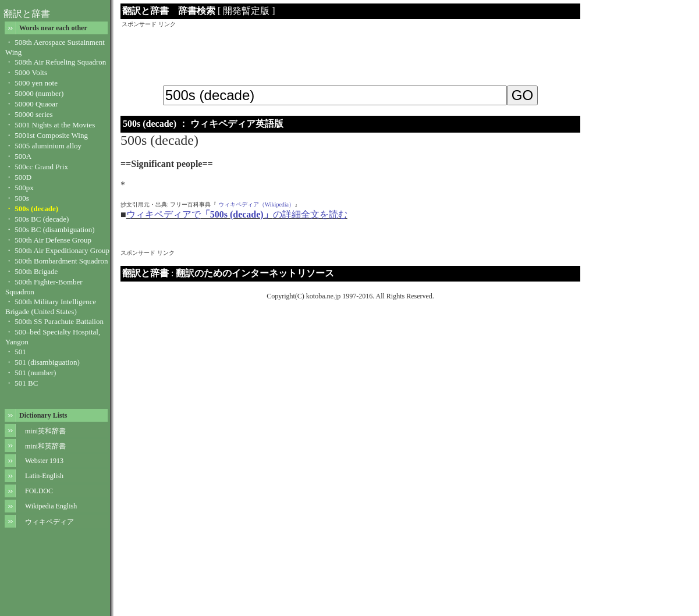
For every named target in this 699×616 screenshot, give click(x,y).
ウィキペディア (49, 522)
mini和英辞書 (45, 446)
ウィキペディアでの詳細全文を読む (237, 214)
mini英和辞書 (45, 431)
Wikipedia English (51, 506)
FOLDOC (39, 491)
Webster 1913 (44, 461)
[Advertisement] (350, 55)
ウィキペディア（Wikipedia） (256, 204)
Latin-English (44, 476)
